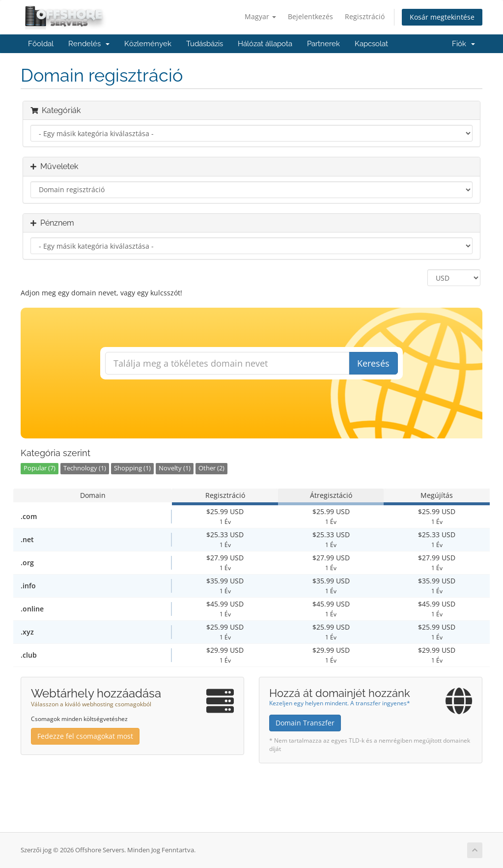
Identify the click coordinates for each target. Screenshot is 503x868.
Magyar (260, 16)
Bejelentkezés (310, 16)
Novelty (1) (175, 468)
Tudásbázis (205, 44)
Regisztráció (365, 16)
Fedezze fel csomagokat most (85, 736)
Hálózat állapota (265, 44)
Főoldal (41, 44)
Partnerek (323, 44)
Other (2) (211, 468)
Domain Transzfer (305, 723)
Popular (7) (40, 468)
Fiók (463, 44)
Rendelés (89, 44)
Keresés (373, 363)
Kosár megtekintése (442, 17)
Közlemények (148, 44)
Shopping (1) (132, 468)
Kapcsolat (371, 44)
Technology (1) (85, 468)
